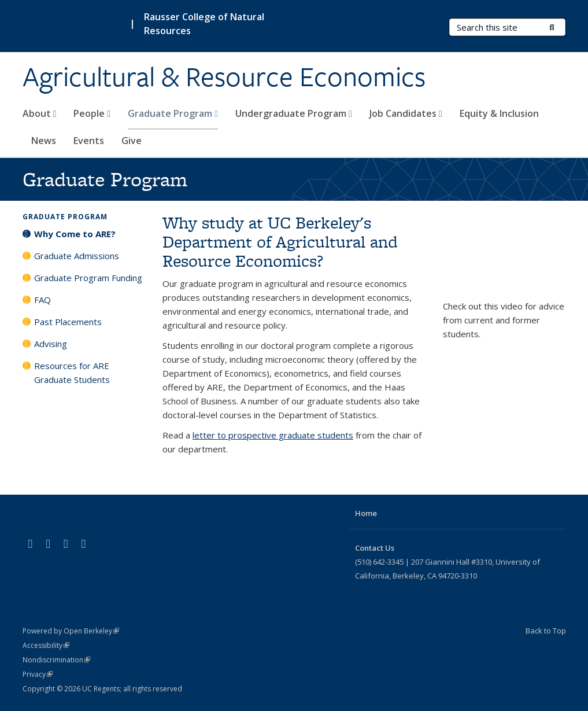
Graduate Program (173, 113)
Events (89, 141)
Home (366, 513)
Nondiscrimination (56, 660)
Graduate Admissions (77, 256)
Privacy (38, 674)
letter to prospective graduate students (273, 435)
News (44, 141)
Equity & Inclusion (499, 113)
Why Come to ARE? (75, 234)
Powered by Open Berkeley (71, 631)
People (92, 113)
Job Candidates (406, 113)
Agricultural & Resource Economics (224, 77)
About (40, 113)
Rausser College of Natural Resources (204, 24)
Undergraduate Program (294, 113)
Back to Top (546, 631)
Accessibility (46, 645)
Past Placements (68, 322)
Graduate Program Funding (88, 278)
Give (132, 141)
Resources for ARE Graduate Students (72, 373)
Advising (51, 344)
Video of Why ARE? (504, 256)
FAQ (42, 300)
